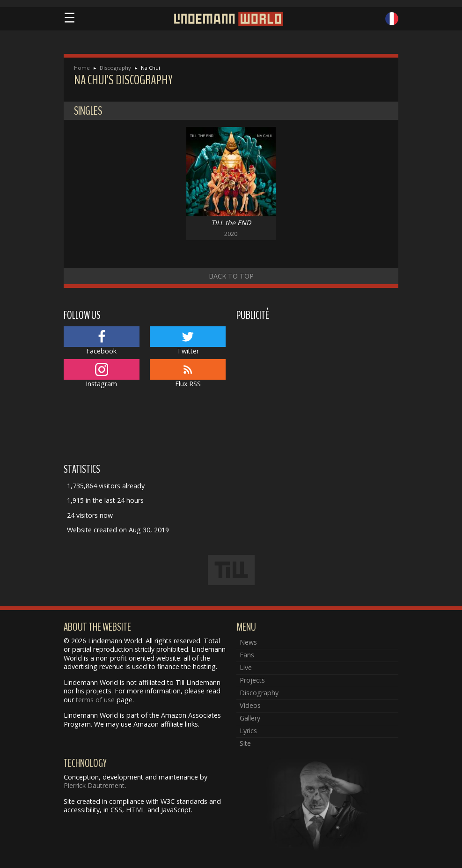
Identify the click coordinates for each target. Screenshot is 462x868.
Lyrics (248, 731)
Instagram (102, 374)
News (248, 642)
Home (82, 68)
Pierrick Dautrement (94, 785)
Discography (115, 68)
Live (246, 667)
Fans (247, 655)
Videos (250, 705)
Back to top (231, 276)
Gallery (250, 718)
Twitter (188, 341)
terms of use (95, 700)
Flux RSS (188, 374)
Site (245, 743)
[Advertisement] (318, 390)
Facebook (102, 341)
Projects (252, 680)
